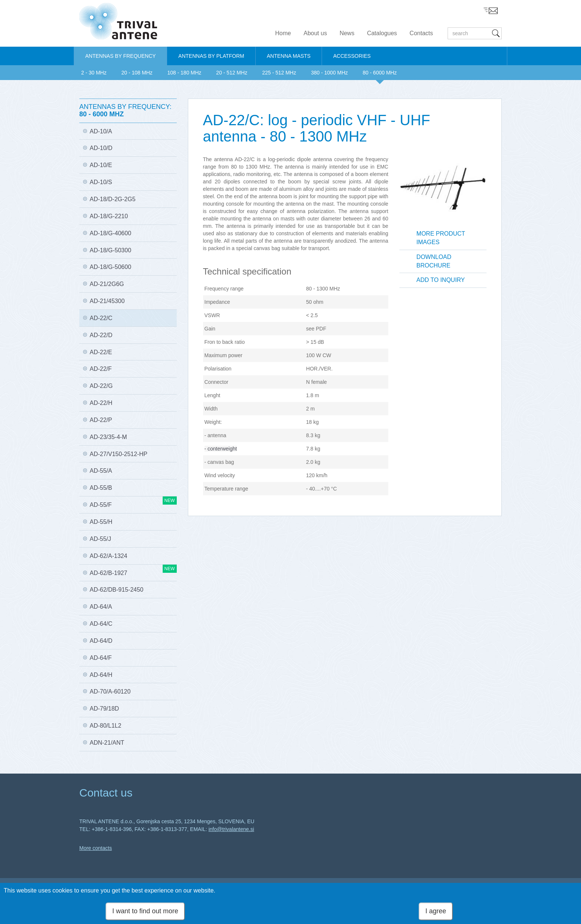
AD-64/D (101, 641)
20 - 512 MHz (232, 73)
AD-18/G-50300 (110, 250)
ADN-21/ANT (107, 743)
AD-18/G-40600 (110, 233)
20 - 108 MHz (137, 73)
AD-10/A (101, 131)
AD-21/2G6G (107, 284)
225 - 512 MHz (279, 73)
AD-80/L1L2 (105, 726)
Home (283, 33)
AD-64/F (101, 658)
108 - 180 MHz (185, 73)
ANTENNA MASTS (289, 56)
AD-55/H (101, 522)
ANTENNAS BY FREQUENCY (120, 56)
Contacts (421, 33)
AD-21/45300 (107, 301)
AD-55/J (100, 539)
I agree (436, 912)
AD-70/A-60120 (110, 692)
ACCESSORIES (352, 56)
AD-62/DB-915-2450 (117, 590)
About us (315, 33)
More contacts (96, 848)
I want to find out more (145, 912)
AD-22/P (101, 420)
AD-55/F (133, 502)
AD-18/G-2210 (109, 216)
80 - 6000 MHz (380, 73)
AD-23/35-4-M (108, 437)
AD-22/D (101, 335)
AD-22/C (101, 318)
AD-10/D (101, 148)
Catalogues (382, 33)
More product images (441, 238)
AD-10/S (101, 182)
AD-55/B (101, 488)
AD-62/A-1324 (108, 556)
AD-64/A (101, 607)
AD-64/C (101, 624)
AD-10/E (101, 165)
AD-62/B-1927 (133, 570)
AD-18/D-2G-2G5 (113, 199)
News (347, 33)
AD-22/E (101, 352)
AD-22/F (101, 369)
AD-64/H (101, 675)
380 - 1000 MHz (329, 73)
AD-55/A (101, 471)
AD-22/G (101, 386)
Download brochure (434, 261)
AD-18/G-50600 (110, 267)
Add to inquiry (441, 280)
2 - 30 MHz (94, 73)
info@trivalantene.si (231, 829)
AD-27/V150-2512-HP (119, 454)
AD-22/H (101, 403)
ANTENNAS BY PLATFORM (211, 56)
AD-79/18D (104, 709)
